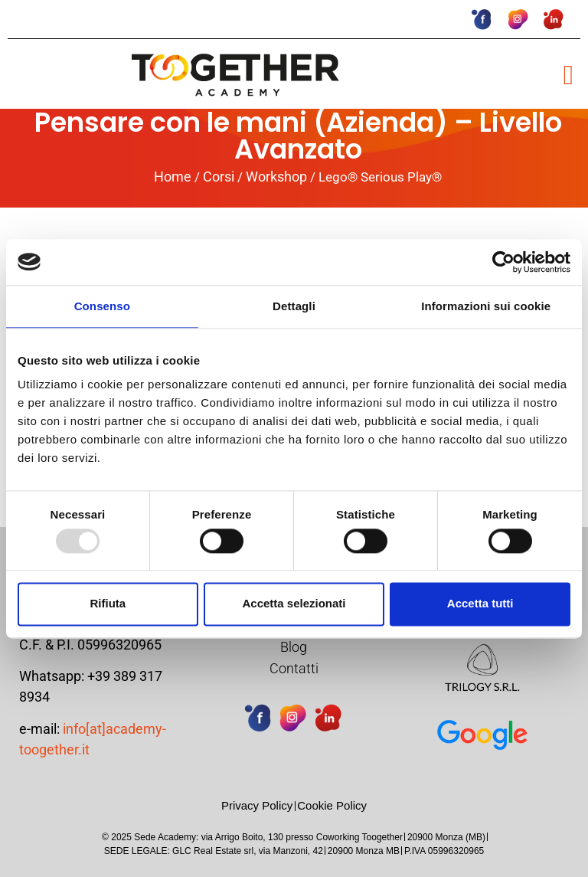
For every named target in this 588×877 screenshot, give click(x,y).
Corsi (219, 177)
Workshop (276, 177)
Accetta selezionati (294, 604)
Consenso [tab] (102, 306)
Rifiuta (108, 604)
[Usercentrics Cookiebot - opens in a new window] (503, 262)
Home (173, 177)
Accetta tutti (480, 604)
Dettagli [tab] (294, 306)
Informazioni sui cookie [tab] (486, 306)
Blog (294, 647)
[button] (568, 75)
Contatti (294, 668)
